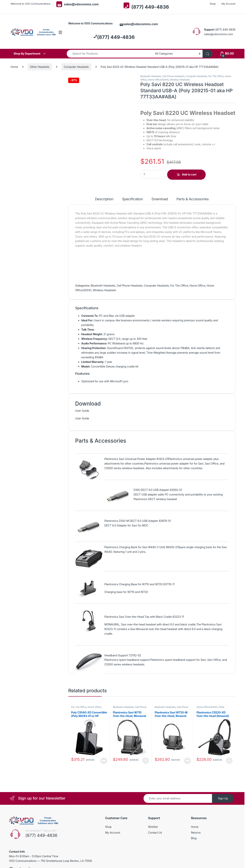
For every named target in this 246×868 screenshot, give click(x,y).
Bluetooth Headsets (151, 76)
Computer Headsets (76, 67)
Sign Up (223, 798)
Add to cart (189, 174)
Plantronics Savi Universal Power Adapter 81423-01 (136, 459)
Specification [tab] (133, 199)
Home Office (197, 286)
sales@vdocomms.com (78, 4)
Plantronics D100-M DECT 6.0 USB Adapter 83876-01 (138, 521)
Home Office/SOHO (158, 80)
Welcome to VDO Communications (30, 4)
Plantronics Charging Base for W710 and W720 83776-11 (139, 584)
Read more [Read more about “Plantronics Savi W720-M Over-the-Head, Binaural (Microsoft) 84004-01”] (187, 761)
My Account (228, 4)
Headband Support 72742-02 (123, 655)
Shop (213, 4)
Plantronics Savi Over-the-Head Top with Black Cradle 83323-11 (144, 617)
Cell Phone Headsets (173, 76)
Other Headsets (40, 67)
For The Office (216, 76)
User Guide (82, 411)
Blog (194, 838)
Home (14, 67)
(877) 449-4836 (146, 6)
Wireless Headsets (180, 80)
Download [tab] (160, 199)
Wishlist (153, 827)
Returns (196, 833)
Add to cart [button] (146, 761)
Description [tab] (104, 199)
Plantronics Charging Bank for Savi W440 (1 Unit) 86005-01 (141, 547)
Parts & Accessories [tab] (193, 199)
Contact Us (155, 833)
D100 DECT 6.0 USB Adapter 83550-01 (158, 490)
